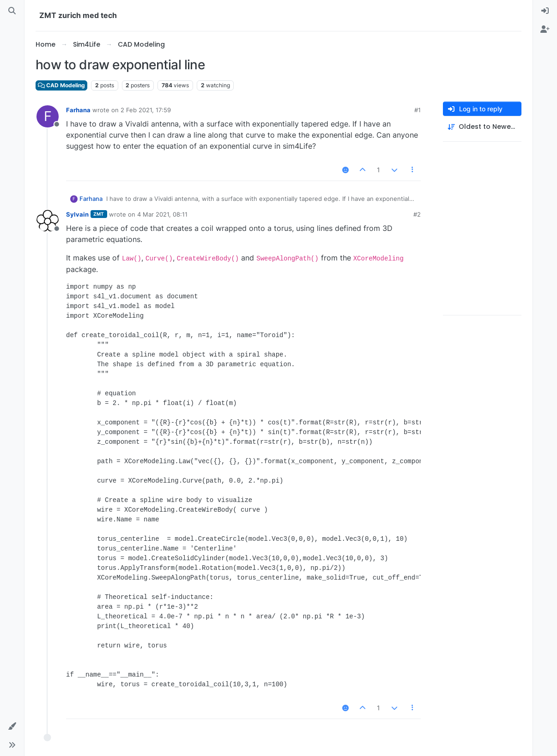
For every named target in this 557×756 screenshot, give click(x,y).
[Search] (12, 11)
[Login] (545, 11)
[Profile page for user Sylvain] (48, 221)
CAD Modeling (61, 85)
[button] (12, 726)
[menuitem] (545, 11)
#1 (418, 110)
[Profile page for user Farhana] (48, 116)
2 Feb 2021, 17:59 (146, 110)
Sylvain (77, 214)
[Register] (545, 30)
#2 (417, 214)
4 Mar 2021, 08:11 (162, 214)
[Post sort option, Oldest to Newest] (482, 127)
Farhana (78, 110)
